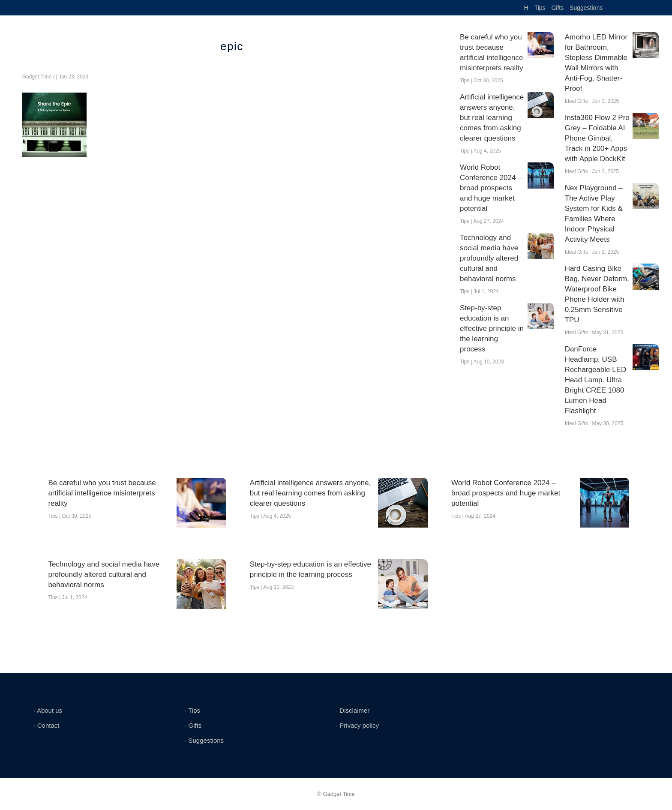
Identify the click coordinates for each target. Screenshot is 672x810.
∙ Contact (46, 725)
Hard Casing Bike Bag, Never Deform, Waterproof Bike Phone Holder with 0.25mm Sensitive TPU (597, 294)
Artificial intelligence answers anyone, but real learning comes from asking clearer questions (492, 118)
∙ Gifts (193, 725)
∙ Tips (192, 710)
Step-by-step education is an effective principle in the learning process (492, 328)
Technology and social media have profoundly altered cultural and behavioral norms (489, 258)
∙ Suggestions (204, 740)
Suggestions (586, 8)
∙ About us (48, 710)
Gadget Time (37, 77)
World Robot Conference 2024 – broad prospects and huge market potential (491, 188)
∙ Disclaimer (353, 710)
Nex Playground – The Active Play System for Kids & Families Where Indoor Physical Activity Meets (594, 214)
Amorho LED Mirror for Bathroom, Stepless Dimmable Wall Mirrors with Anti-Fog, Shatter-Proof (596, 63)
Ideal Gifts (576, 101)
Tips (540, 8)
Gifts (557, 8)
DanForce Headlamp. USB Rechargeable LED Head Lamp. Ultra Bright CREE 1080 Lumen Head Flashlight (596, 380)
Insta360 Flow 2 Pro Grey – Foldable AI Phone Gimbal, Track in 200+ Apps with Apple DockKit (597, 138)
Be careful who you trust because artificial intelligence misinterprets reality (491, 52)
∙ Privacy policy (357, 725)
